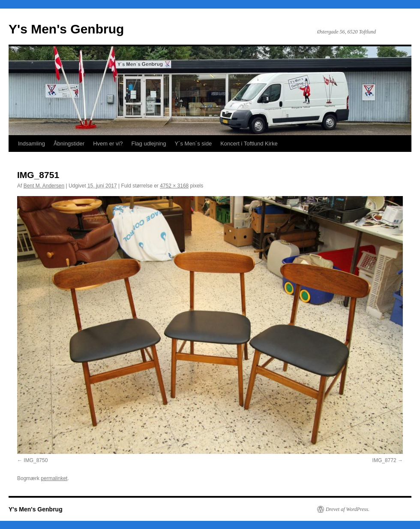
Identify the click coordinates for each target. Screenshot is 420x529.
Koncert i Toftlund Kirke (249, 144)
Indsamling (31, 144)
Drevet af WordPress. (348, 509)
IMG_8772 (384, 460)
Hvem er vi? (108, 144)
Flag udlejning (149, 144)
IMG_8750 (36, 460)
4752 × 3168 (174, 186)
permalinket (54, 478)
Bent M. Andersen (44, 186)
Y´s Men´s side (193, 144)
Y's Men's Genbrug (66, 29)
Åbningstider (69, 144)
